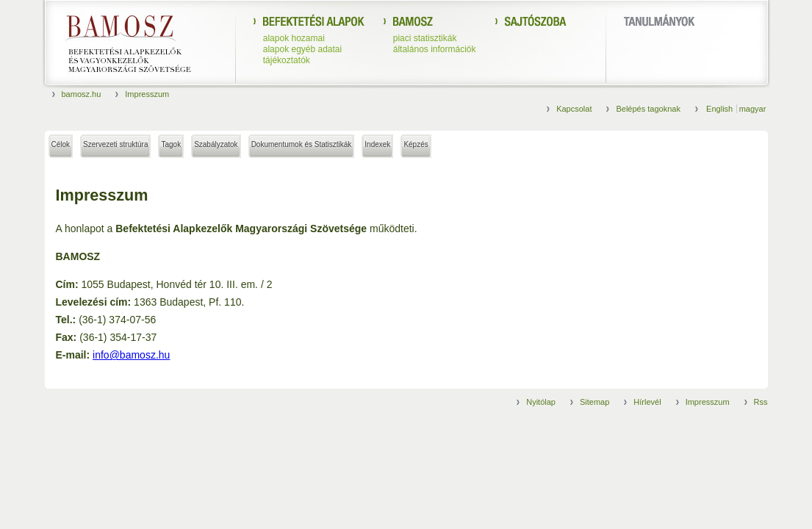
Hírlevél (647, 402)
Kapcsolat (574, 109)
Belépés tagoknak (648, 109)
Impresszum (147, 94)
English (721, 109)
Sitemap (594, 402)
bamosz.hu (82, 94)
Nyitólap (541, 402)
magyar (753, 109)
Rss (761, 402)
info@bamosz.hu (131, 355)
